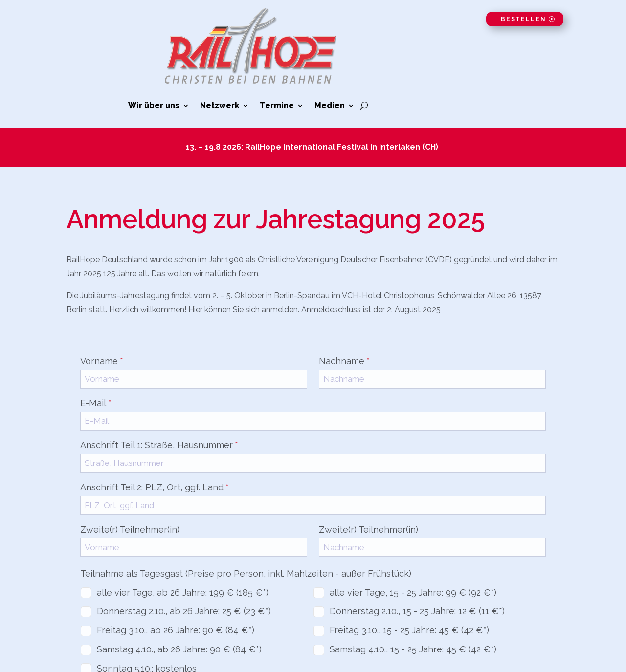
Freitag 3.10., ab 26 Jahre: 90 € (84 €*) (176, 630)
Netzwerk (220, 106)
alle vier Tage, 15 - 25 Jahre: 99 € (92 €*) (413, 592)
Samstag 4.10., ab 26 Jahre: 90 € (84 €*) (179, 649)
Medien (330, 106)
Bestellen (524, 19)
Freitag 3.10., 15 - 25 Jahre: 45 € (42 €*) (409, 630)
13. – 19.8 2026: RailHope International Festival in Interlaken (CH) (313, 147)
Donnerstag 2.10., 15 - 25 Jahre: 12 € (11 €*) (417, 611)
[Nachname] (432, 379)
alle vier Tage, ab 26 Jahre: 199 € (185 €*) (183, 592)
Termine (277, 106)
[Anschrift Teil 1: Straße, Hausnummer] (313, 463)
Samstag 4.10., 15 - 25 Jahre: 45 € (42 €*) (413, 649)
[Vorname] (194, 379)
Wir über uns (154, 106)
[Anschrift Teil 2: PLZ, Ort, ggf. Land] (313, 505)
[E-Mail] (313, 421)
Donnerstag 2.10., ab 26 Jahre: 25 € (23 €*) (184, 611)
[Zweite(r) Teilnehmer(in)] (194, 547)
